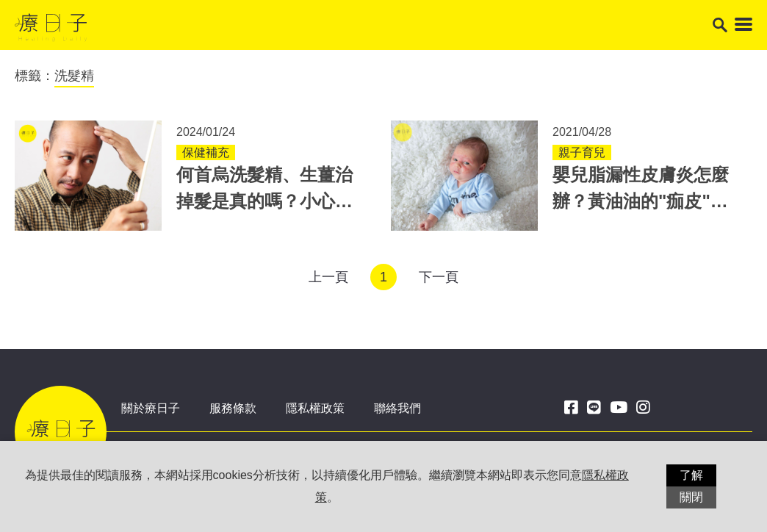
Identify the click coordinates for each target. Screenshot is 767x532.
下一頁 (439, 277)
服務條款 (233, 408)
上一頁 (328, 277)
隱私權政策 (315, 408)
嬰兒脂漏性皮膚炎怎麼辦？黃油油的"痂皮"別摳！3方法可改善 (641, 201)
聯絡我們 (397, 408)
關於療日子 (151, 408)
